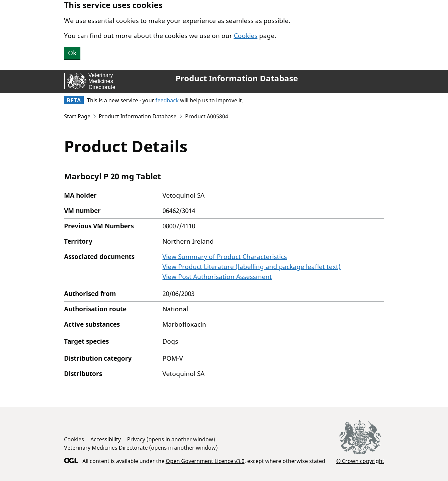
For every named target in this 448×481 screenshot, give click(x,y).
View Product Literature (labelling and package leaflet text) (252, 267)
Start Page (77, 116)
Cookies (246, 36)
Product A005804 (207, 116)
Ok (72, 53)
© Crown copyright (360, 461)
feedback (167, 100)
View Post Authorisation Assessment (217, 277)
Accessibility (106, 439)
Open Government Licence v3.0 (205, 461)
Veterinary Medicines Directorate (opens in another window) (141, 448)
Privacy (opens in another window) (171, 439)
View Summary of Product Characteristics (225, 257)
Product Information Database (237, 78)
